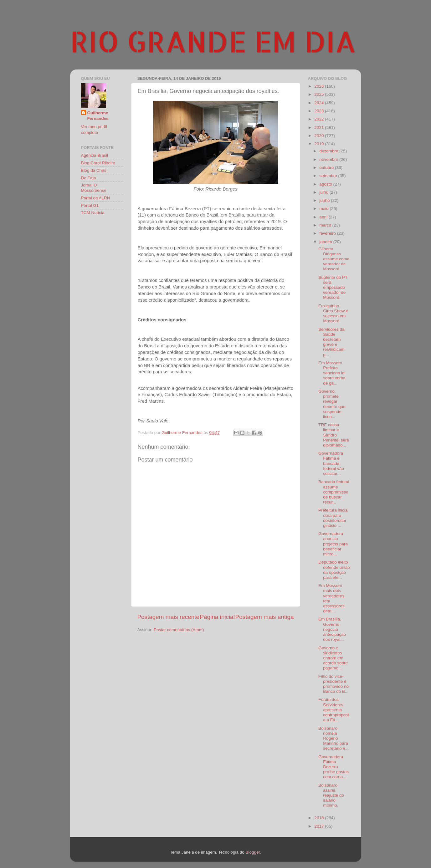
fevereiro (328, 233)
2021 (320, 128)
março (326, 225)
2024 (320, 103)
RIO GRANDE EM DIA (213, 41)
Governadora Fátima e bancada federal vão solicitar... (331, 463)
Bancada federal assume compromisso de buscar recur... (334, 492)
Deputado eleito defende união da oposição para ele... (334, 570)
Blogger (253, 852)
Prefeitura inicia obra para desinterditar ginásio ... (333, 518)
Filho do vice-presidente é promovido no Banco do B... (334, 684)
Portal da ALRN (96, 198)
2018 (320, 818)
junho (325, 200)
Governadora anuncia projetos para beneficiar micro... (333, 544)
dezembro (330, 151)
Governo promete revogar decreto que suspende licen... (332, 404)
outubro (327, 168)
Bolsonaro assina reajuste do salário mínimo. (331, 795)
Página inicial (217, 617)
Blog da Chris (94, 170)
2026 (320, 86)
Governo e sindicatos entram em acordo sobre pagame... (333, 658)
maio (325, 209)
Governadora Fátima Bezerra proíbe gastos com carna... (334, 767)
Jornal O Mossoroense (94, 188)
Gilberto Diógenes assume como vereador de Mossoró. (334, 259)
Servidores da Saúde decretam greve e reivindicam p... (331, 342)
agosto (326, 184)
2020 (320, 136)
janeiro (326, 242)
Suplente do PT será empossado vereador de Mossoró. (333, 288)
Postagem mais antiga (265, 617)
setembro (329, 176)
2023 (320, 111)
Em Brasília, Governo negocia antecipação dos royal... (332, 629)
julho (325, 192)
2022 (320, 119)
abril (324, 217)
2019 (320, 144)
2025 (320, 94)
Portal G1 (90, 205)
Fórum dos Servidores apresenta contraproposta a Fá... (334, 710)
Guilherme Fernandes (98, 116)
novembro (330, 159)
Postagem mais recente (168, 617)
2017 (320, 826)
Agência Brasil (95, 155)
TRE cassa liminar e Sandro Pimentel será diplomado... (334, 435)
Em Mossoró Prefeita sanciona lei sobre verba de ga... (332, 373)
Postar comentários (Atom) (179, 630)
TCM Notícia (93, 213)
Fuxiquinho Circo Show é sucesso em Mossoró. (333, 314)
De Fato (89, 178)
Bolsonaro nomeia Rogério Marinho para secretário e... (334, 738)
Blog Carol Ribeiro (98, 163)
